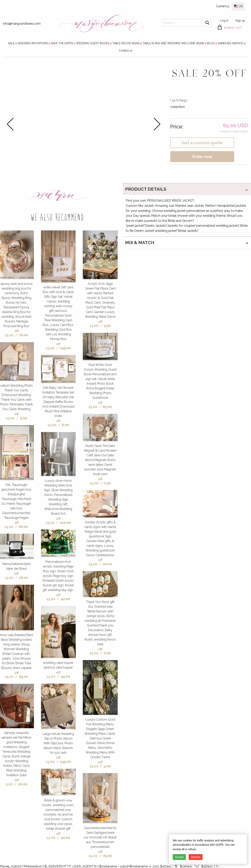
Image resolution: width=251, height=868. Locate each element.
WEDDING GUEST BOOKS (93, 43)
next (157, 124)
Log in (224, 20)
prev (10, 124)
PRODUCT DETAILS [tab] (146, 189)
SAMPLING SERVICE (231, 43)
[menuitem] (11, 43)
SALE (11, 43)
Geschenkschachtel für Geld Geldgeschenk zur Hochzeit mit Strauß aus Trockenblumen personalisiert (100, 837)
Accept (179, 857)
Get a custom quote (202, 143)
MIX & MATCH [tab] (140, 243)
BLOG (211, 43)
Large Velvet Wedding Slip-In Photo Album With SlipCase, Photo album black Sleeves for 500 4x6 (58, 743)
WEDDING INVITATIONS (33, 43)
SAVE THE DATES (62, 43)
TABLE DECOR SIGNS (126, 43)
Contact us (126, 51)
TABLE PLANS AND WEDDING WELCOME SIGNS (173, 43)
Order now (202, 157)
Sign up (240, 20)
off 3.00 (12, 782)
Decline (196, 857)
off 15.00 (12, 333)
